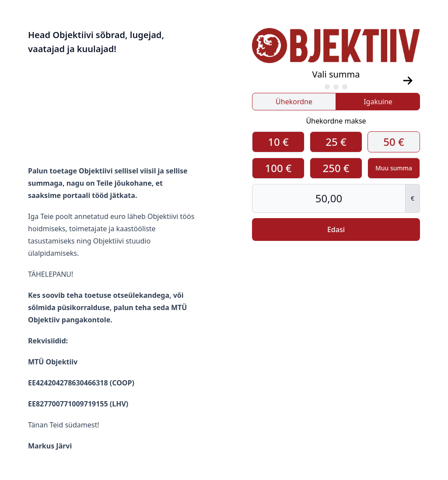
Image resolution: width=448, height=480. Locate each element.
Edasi (336, 229)
